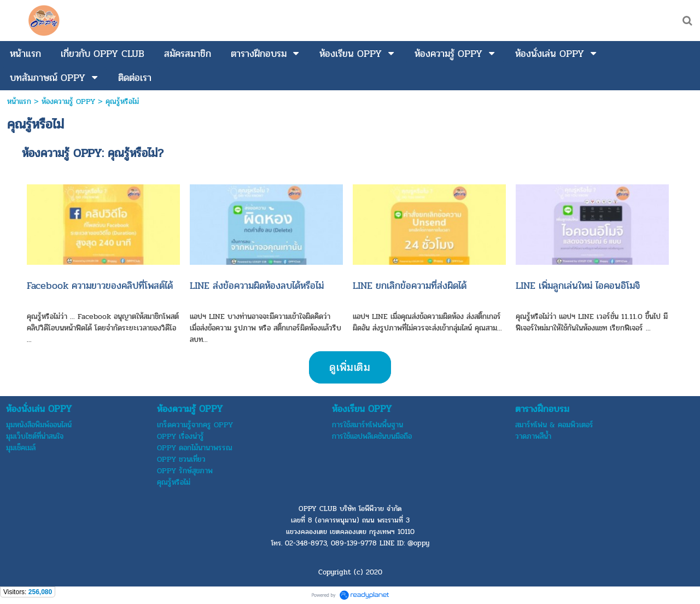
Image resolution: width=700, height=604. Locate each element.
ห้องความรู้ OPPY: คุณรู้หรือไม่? (93, 153)
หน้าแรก (19, 101)
